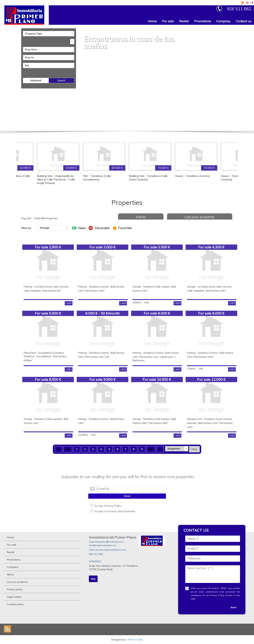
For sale (168, 21)
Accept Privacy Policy (108, 506)
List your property (200, 217)
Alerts (141, 217)
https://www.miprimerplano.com (108, 550)
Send (127, 496)
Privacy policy (15, 589)
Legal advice (14, 597)
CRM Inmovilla (135, 640)
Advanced (36, 80)
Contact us (244, 21)
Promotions (202, 21)
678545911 (95, 561)
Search (61, 80)
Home (152, 21)
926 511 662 (96, 554)
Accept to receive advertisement (115, 511)
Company (223, 21)
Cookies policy (15, 604)
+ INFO (69, 303)
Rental (184, 21)
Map (93, 579)
